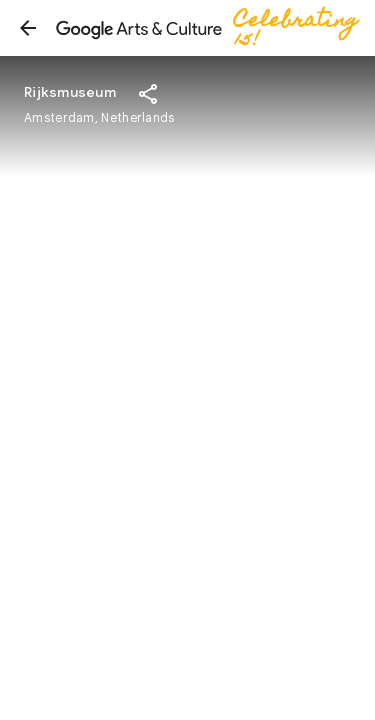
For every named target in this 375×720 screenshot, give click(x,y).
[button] (28, 28)
